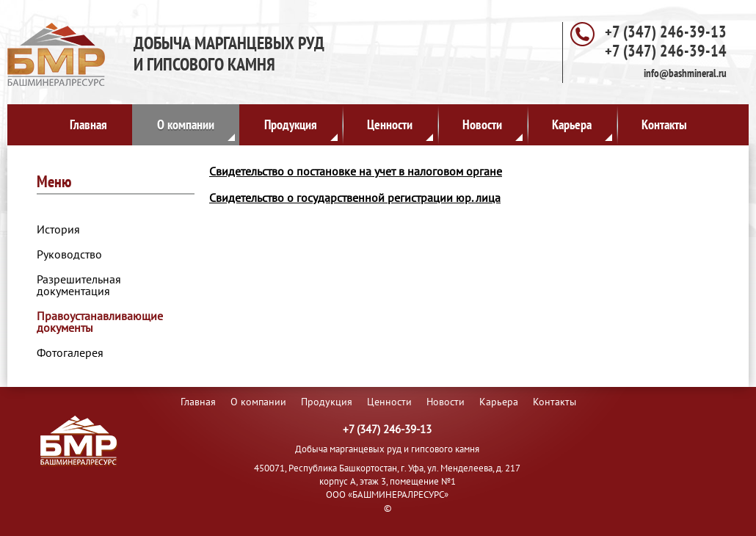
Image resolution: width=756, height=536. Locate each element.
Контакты (664, 124)
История (58, 229)
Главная (88, 124)
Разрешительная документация (79, 285)
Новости (493, 128)
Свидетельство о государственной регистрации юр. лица (355, 198)
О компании (196, 128)
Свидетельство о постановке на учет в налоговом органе (356, 171)
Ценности (400, 128)
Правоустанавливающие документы (100, 322)
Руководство (69, 254)
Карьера (582, 128)
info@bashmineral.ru (685, 73)
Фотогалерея (70, 352)
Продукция (301, 128)
